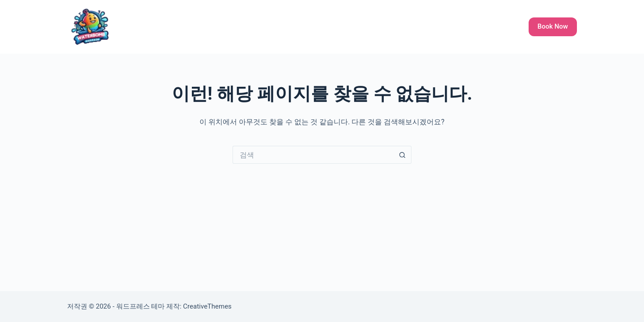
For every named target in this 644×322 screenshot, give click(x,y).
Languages (495, 27)
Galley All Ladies (394, 27)
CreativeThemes (207, 306)
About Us (449, 27)
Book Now (553, 26)
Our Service (335, 27)
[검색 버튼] (402, 155)
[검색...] (313, 155)
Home (294, 27)
